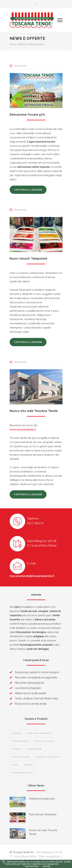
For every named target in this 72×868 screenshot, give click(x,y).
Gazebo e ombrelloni (47, 757)
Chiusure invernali (44, 741)
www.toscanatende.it (23, 430)
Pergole (16, 749)
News (15, 765)
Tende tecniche (21, 757)
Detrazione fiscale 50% (27, 115)
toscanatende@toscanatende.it (32, 576)
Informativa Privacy (23, 773)
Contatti (28, 765)
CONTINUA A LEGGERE (28, 190)
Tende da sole (20, 741)
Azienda (16, 733)
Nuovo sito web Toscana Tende (34, 411)
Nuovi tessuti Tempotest (29, 259)
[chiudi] (46, 866)
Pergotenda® (34, 749)
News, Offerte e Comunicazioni (27, 44)
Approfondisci (32, 866)
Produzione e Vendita (39, 733)
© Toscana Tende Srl (22, 852)
